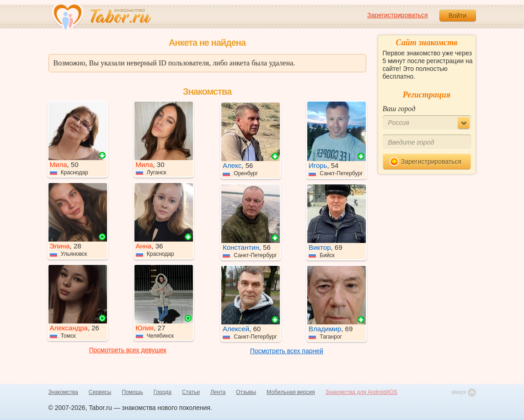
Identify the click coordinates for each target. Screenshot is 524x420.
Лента (218, 392)
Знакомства (63, 392)
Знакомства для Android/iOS (361, 392)
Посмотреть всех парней (287, 351)
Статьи (191, 392)
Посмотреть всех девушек (128, 350)
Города (163, 392)
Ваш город (399, 109)
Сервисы (100, 392)
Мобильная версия (291, 392)
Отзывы (246, 392)
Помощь (133, 392)
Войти (457, 16)
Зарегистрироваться (397, 15)
